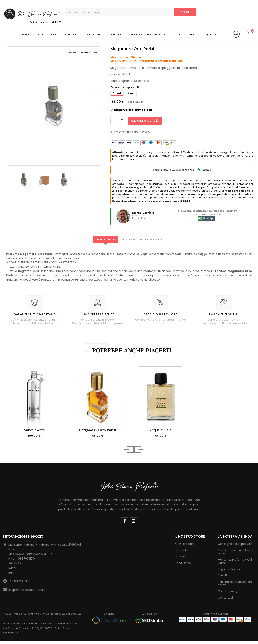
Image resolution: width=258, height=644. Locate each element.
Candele (115, 34)
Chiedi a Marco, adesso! (206, 215)
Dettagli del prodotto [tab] (143, 239)
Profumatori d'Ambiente (150, 34)
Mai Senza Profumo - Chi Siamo (235, 561)
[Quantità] (115, 121)
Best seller (182, 550)
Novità (24, 34)
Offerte (72, 34)
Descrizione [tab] (106, 239)
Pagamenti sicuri (229, 569)
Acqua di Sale (160, 430)
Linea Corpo (187, 34)
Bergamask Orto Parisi (98, 430)
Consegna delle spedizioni (236, 544)
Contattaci (225, 598)
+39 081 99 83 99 (20, 581)
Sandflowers (34, 430)
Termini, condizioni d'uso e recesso (236, 552)
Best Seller (47, 34)
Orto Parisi (142, 81)
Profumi (93, 34)
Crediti (222, 575)
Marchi (211, 34)
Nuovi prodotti (184, 544)
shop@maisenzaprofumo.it (27, 590)
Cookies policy (228, 591)
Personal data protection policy (235, 583)
